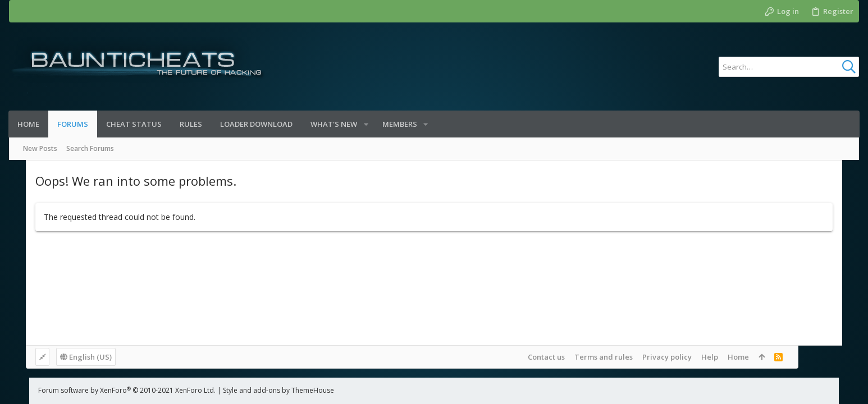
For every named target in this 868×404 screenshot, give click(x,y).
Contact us (607, 357)
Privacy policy (728, 357)
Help (770, 357)
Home (799, 357)
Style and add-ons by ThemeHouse (258, 390)
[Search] (789, 67)
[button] (366, 124)
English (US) (69, 357)
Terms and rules (664, 357)
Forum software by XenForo (107, 390)
